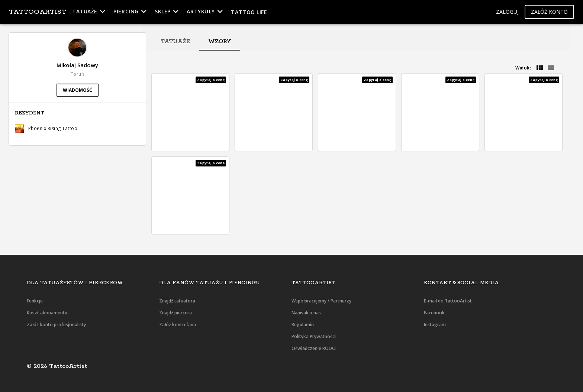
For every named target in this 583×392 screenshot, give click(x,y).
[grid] (539, 68)
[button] (507, 12)
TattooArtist (38, 12)
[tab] (175, 42)
